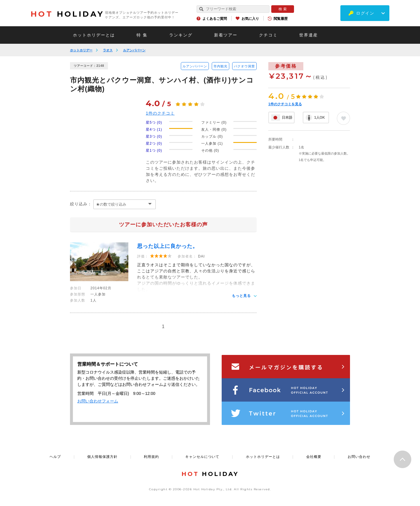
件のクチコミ (160, 113)
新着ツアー (226, 35)
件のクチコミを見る (285, 104)
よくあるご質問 (215, 19)
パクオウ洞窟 (244, 66)
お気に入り (250, 19)
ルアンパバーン (134, 50)
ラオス (108, 50)
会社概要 (314, 457)
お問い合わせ (359, 457)
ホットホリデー (81, 50)
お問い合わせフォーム (98, 401)
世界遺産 (309, 35)
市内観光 (220, 66)
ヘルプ (55, 457)
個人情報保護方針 (102, 457)
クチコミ (268, 35)
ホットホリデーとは (94, 35)
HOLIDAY (67, 14)
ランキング (181, 35)
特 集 (142, 35)
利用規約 (151, 457)
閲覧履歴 (281, 19)
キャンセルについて (202, 457)
